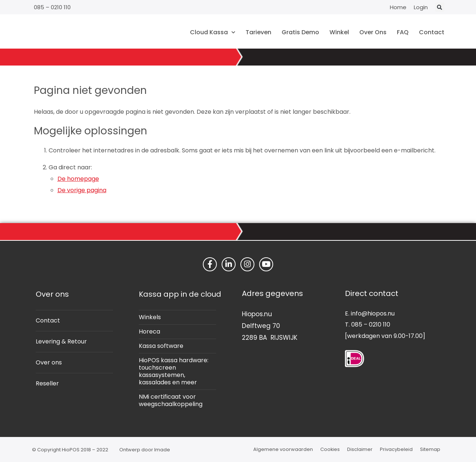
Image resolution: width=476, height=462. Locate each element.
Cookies (330, 449)
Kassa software (161, 346)
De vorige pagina (82, 190)
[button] (440, 7)
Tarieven (258, 32)
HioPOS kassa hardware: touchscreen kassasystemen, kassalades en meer (174, 371)
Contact (432, 32)
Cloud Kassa (213, 32)
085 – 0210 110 (52, 7)
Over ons (49, 362)
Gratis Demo (300, 32)
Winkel (339, 32)
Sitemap (430, 449)
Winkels (150, 317)
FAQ (403, 32)
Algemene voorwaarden (283, 449)
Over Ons (373, 32)
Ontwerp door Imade (145, 450)
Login (421, 7)
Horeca (149, 331)
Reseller (47, 383)
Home (398, 7)
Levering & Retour (61, 341)
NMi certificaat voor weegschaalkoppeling (171, 400)
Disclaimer (360, 449)
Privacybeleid (396, 449)
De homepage (78, 179)
